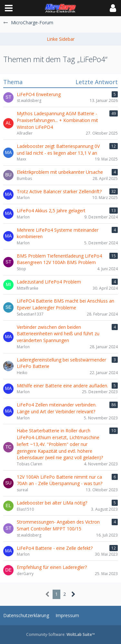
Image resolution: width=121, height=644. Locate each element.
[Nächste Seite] (73, 594)
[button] (9, 8)
